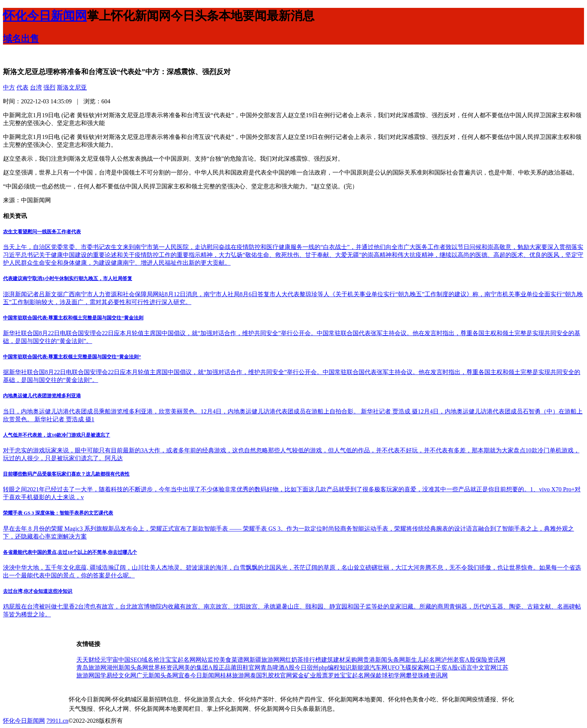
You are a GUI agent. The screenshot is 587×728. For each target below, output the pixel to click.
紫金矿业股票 (310, 675)
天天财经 (88, 660)
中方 (9, 87)
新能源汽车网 (369, 668)
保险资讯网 (490, 660)
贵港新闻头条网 (384, 660)
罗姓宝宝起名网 (349, 675)
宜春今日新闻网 (199, 675)
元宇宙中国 (115, 660)
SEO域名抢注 (148, 660)
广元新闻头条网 (157, 675)
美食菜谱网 (234, 660)
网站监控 (207, 660)
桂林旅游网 (235, 675)
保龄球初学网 (388, 675)
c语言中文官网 (477, 668)
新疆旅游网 (264, 660)
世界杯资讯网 (166, 668)
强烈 (49, 87)
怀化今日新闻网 (24, 721)
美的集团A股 (201, 668)
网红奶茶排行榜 (300, 660)
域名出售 (21, 39)
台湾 (36, 87)
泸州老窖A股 (458, 660)
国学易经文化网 (115, 675)
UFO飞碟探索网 (408, 668)
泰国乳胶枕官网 (271, 675)
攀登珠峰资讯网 (427, 675)
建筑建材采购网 (342, 660)
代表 (22, 87)
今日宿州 (307, 668)
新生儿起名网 (423, 660)
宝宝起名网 (180, 660)
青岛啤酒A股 (278, 668)
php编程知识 (335, 668)
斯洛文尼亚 (72, 87)
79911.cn (57, 721)
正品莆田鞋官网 (240, 668)
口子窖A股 (444, 668)
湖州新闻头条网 (127, 668)
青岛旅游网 (91, 668)
